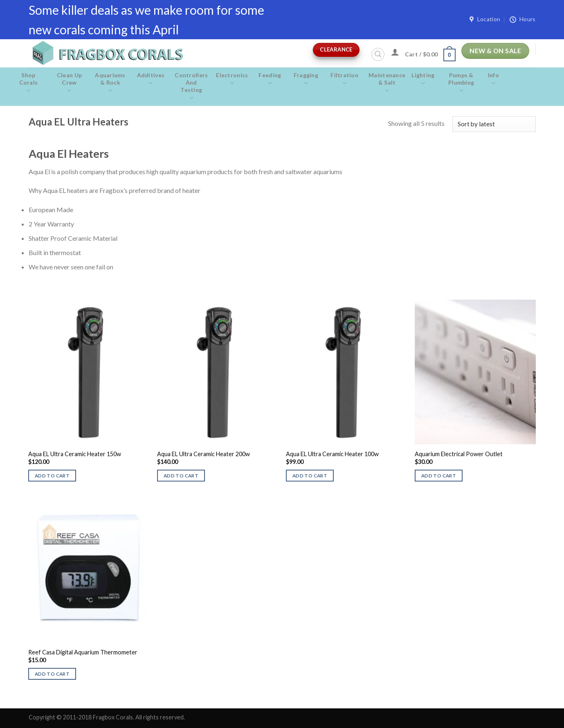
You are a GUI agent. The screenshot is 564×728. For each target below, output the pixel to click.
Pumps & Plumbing (461, 83)
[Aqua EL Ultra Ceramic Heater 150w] (89, 372)
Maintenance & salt (387, 83)
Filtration (344, 79)
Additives (151, 79)
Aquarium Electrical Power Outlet (459, 454)
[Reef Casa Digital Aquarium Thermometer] (89, 570)
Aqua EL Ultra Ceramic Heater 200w (203, 454)
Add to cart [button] (52, 476)
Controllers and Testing (191, 87)
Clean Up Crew (70, 83)
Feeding (270, 79)
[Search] (378, 54)
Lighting (423, 79)
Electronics (232, 79)
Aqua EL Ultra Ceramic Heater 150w (75, 454)
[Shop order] (494, 124)
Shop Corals (29, 83)
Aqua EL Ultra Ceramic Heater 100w (332, 454)
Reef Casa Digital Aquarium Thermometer (83, 652)
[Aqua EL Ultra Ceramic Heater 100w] (346, 372)
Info (493, 79)
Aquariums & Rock (110, 83)
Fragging (306, 79)
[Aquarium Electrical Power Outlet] (475, 372)
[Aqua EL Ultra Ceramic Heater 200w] (217, 372)
